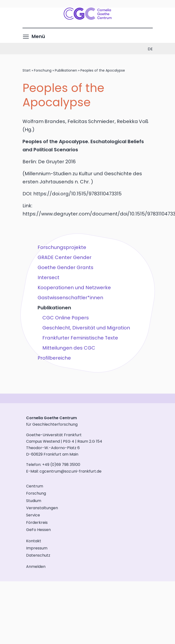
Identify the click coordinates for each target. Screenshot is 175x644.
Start (27, 70)
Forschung (43, 70)
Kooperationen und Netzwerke (74, 288)
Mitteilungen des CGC (69, 348)
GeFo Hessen (38, 530)
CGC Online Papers (65, 318)
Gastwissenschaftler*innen (70, 298)
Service (33, 515)
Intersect (48, 277)
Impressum (37, 548)
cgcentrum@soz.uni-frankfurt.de (71, 471)
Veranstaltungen (42, 508)
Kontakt (34, 541)
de (150, 49)
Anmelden (36, 567)
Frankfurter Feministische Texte (80, 338)
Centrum (35, 486)
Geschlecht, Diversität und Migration (86, 328)
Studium (34, 501)
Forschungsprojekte (62, 247)
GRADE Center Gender (64, 257)
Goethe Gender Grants (65, 267)
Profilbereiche (54, 358)
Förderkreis (37, 523)
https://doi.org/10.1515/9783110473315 (77, 194)
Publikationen (66, 70)
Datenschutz (38, 555)
